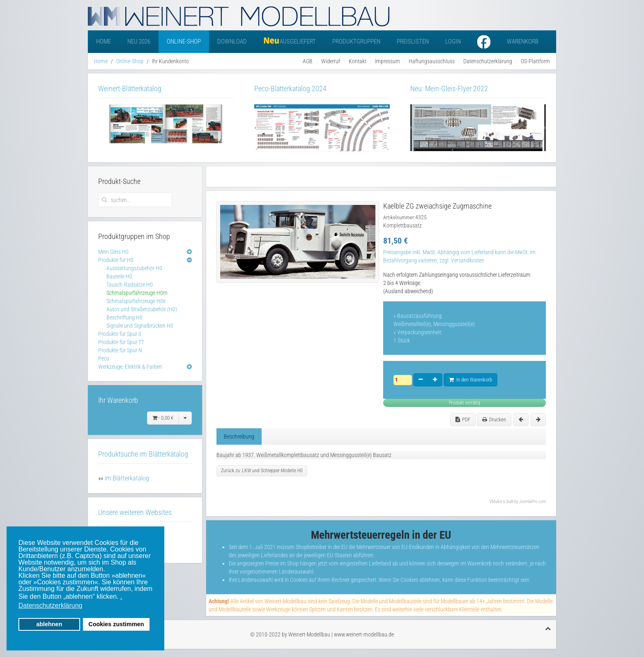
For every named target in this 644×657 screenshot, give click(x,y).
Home (103, 41)
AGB (308, 61)
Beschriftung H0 (124, 317)
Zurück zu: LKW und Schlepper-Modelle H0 (262, 471)
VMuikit (496, 502)
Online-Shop (184, 41)
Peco (104, 358)
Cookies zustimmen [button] (116, 624)
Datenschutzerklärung (488, 61)
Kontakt (358, 61)
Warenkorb (523, 41)
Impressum (388, 61)
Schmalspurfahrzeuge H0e (136, 301)
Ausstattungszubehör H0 (134, 268)
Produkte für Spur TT (121, 342)
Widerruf (331, 61)
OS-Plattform (535, 61)
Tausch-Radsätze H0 (130, 285)
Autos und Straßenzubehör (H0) (142, 309)
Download (232, 41)
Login (453, 41)
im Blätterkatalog (127, 478)
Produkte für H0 (116, 260)
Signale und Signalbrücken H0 (140, 326)
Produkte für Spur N (120, 350)
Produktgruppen (356, 41)
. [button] (121, 596)
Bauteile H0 (119, 276)
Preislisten (413, 41)
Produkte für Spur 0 (120, 334)
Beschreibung (239, 436)
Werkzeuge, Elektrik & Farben (130, 367)
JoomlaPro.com (532, 502)
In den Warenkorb (470, 380)
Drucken (494, 419)
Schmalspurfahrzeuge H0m (137, 293)
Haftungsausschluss (432, 61)
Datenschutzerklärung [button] (51, 605)
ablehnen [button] (49, 624)
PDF (463, 419)
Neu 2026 (139, 41)
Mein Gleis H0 (113, 252)
